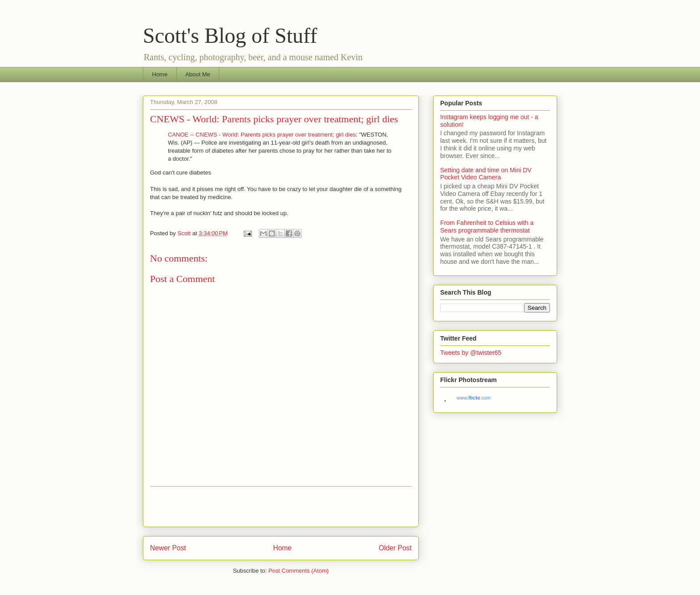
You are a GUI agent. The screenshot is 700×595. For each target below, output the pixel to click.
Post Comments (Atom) (298, 571)
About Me (198, 74)
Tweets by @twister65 (471, 353)
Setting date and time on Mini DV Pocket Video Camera (486, 174)
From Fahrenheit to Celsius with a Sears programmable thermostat (487, 227)
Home (160, 74)
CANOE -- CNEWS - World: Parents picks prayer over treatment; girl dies (262, 135)
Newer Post (168, 548)
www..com (474, 398)
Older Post (395, 548)
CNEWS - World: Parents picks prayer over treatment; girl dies (274, 119)
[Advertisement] (281, 507)
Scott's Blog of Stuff (230, 35)
